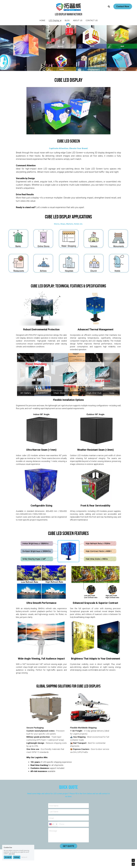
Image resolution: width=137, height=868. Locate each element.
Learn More (12, 854)
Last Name (54, 812)
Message (53, 831)
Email (51, 818)
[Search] (109, 7)
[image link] (68, 7)
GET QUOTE (68, 846)
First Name (54, 806)
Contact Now (123, 6)
